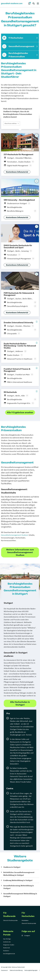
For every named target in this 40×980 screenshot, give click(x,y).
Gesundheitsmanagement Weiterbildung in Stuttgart (20, 895)
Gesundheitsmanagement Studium (14, 535)
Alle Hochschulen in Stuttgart (20, 703)
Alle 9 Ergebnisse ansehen (20, 412)
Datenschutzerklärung (16, 970)
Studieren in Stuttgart (12, 867)
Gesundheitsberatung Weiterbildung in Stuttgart (19, 887)
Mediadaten (25, 920)
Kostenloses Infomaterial (17, 172)
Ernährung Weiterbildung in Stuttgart (18, 880)
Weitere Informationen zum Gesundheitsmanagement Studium (20, 552)
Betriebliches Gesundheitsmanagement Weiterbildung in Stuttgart (19, 874)
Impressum (4, 970)
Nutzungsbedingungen (31, 970)
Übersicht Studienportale (10, 920)
